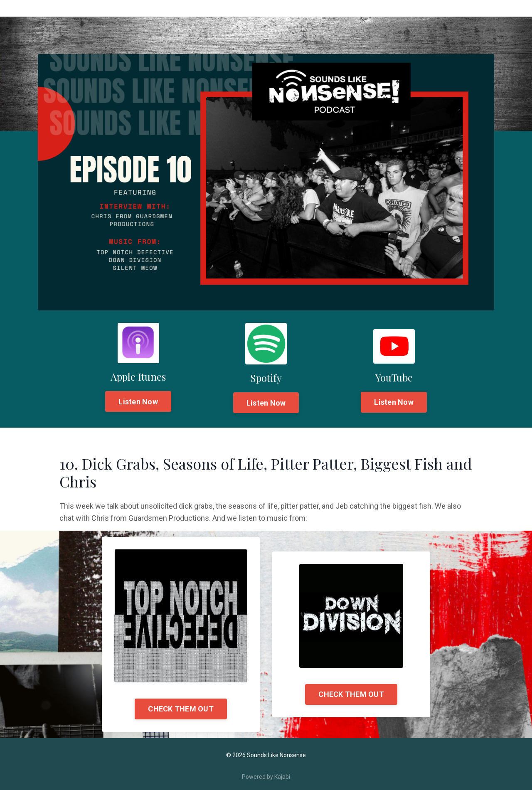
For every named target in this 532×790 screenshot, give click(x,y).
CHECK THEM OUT (181, 709)
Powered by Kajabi (266, 777)
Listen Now (138, 402)
